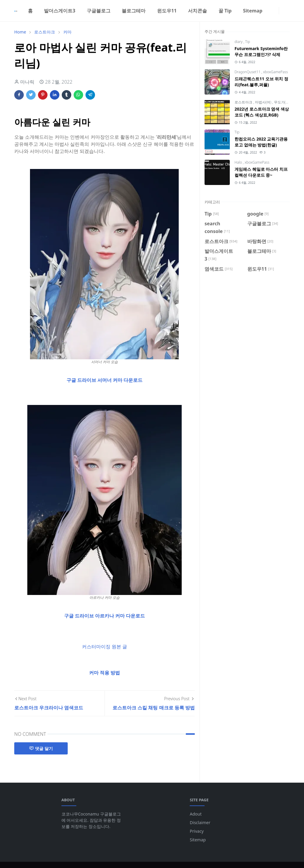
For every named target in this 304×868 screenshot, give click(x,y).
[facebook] (270, 11)
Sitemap (198, 840)
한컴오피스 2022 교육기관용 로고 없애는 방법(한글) (261, 142)
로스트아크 (244, 102)
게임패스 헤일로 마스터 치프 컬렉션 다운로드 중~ (261, 172)
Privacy (197, 831)
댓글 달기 (41, 748)
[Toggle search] (287, 11)
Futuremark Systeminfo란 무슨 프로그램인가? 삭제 (261, 51)
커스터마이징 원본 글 (104, 647)
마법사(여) (264, 102)
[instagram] (275, 11)
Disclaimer (200, 822)
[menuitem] (30, 11)
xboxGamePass (275, 72)
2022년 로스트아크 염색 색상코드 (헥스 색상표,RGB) (262, 112)
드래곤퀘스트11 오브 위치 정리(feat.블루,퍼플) (261, 82)
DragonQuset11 (248, 72)
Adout (196, 814)
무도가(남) (282, 102)
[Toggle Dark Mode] (283, 11)
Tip (248, 42)
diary (239, 42)
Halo (239, 162)
